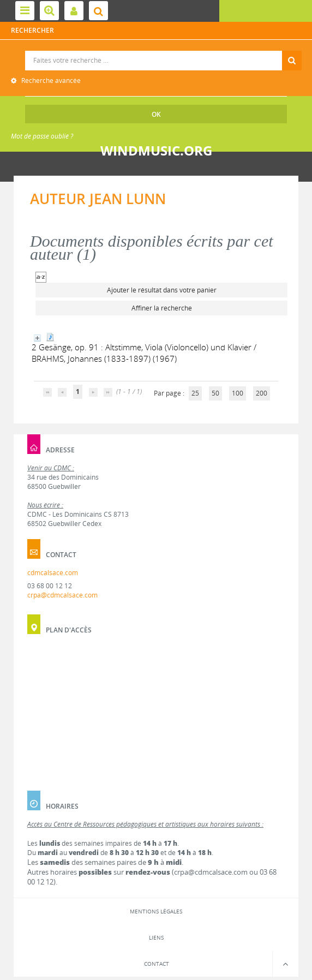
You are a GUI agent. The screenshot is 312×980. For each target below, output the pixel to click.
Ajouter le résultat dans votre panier (162, 290)
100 (238, 393)
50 (215, 393)
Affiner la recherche (162, 308)
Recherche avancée (50, 80)
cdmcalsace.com (53, 573)
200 (262, 393)
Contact (157, 964)
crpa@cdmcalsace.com (62, 595)
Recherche (156, 51)
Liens (156, 937)
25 (195, 393)
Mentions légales (156, 911)
